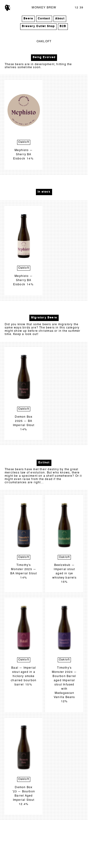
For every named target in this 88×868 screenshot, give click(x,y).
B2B (63, 26)
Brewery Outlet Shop (38, 26)
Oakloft (24, 142)
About (60, 19)
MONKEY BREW (44, 8)
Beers (28, 19)
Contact (44, 19)
